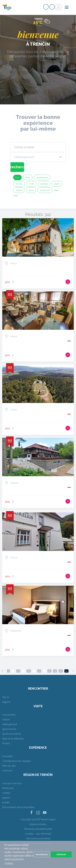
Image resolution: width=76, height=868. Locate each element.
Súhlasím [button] (61, 854)
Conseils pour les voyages (16, 761)
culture (6, 720)
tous (17, 177)
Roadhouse (45, 190)
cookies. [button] (9, 863)
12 (18, 671)
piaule (57, 184)
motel (31, 184)
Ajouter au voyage (68, 282)
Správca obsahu (38, 824)
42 (61, 671)
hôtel (28, 177)
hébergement (10, 724)
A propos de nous (12, 783)
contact (6, 793)
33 (39, 671)
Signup (46, 7)
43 (66, 671)
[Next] (73, 671)
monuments (9, 715)
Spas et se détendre (13, 739)
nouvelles (7, 756)
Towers (6, 743)
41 (55, 671)
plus (8, 282)
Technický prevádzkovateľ (38, 829)
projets (6, 802)
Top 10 (6, 697)
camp (31, 190)
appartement (42, 177)
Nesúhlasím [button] (42, 854)
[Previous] (2, 671)
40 (49, 671)
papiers (6, 798)
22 (29, 671)
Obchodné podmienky (38, 839)
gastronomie (9, 729)
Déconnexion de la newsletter (18, 807)
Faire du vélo (9, 766)
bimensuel (8, 788)
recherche (17, 167)
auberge (44, 184)
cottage (19, 190)
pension (19, 184)
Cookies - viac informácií (38, 834)
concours (7, 771)
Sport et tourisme (12, 734)
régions (6, 702)
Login (52, 7)
